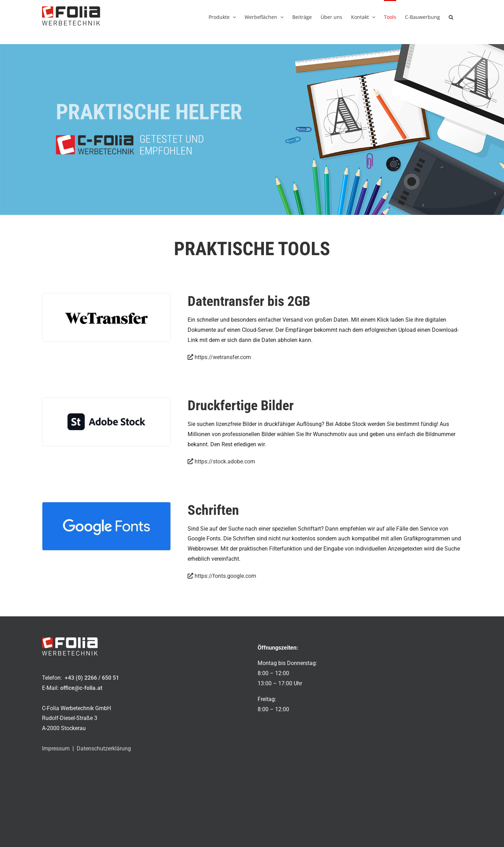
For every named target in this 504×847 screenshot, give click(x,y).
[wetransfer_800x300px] (106, 296)
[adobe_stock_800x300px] (106, 400)
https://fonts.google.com (222, 576)
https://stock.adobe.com (221, 461)
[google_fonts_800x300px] (106, 505)
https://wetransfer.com (219, 357)
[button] (451, 16)
